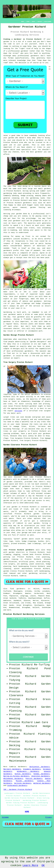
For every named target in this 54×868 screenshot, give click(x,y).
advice (25, 301)
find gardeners (17, 589)
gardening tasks (38, 198)
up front (26, 236)
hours (29, 225)
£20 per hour (10, 218)
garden (6, 42)
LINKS (28, 22)
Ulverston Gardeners (41, 776)
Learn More (30, 865)
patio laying (45, 244)
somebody (33, 136)
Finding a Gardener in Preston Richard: (23, 39)
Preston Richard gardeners (22, 550)
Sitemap (5, 817)
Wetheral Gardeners (42, 783)
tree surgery (9, 564)
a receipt (18, 258)
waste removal (20, 207)
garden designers (38, 342)
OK (43, 865)
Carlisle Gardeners (23, 783)
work (40, 331)
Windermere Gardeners (28, 771)
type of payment (33, 250)
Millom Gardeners (25, 781)
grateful (38, 317)
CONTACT (40, 22)
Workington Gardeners (40, 767)
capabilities (45, 349)
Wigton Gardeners (23, 774)
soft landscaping (42, 571)
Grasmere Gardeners (32, 769)
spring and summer (38, 191)
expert (17, 358)
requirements (9, 294)
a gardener (39, 140)
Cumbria (23, 576)
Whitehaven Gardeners (13, 779)
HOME (23, 22)
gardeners (27, 203)
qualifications (22, 58)
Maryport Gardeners (12, 769)
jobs (9, 186)
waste (37, 230)
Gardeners (22, 767)
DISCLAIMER (48, 22)
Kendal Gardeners (42, 774)
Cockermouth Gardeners (17, 786)
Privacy (49, 817)
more (9, 610)
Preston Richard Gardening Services (24, 614)
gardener (39, 152)
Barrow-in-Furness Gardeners (16, 776)
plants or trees (34, 147)
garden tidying (11, 559)
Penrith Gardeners (34, 779)
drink (27, 314)
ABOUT (34, 22)
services (18, 411)
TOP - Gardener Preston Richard (18, 789)
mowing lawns (41, 196)
